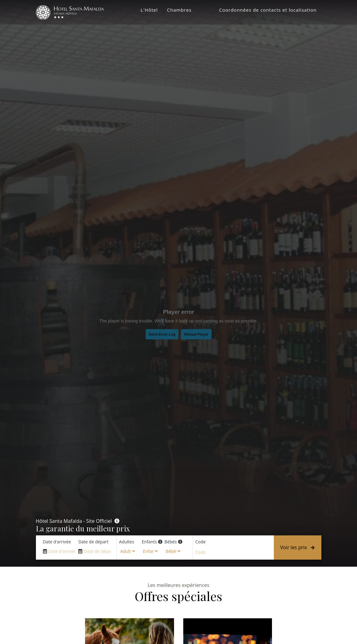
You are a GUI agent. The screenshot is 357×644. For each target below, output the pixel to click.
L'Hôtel (149, 11)
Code (200, 542)
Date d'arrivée (57, 542)
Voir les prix (298, 547)
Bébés (171, 542)
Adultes (127, 542)
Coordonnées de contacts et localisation (268, 11)
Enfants (149, 542)
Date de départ (93, 542)
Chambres (179, 11)
